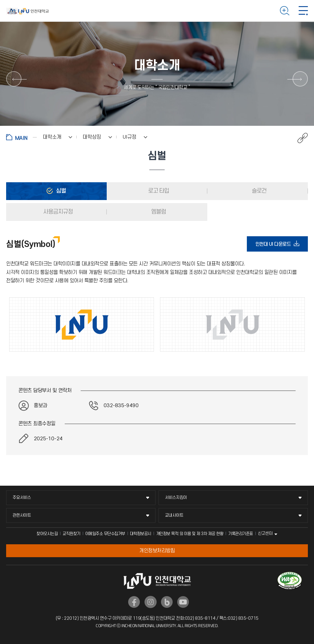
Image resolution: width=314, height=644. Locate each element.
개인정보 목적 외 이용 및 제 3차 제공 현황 (190, 534)
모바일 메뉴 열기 (303, 11)
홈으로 (21, 137)
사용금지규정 (57, 212)
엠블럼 (158, 212)
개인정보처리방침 (157, 551)
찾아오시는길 (47, 534)
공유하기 (299, 138)
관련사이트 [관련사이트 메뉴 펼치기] (22, 515)
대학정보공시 (141, 534)
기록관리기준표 (241, 534)
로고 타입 (158, 191)
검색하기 (285, 11)
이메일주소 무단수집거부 (105, 534)
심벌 (60, 191)
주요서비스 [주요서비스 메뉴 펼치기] (22, 497)
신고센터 (265, 533)
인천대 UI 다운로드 (275, 244)
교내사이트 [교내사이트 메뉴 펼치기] (174, 515)
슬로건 (258, 191)
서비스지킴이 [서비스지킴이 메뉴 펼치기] (176, 497)
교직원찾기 (71, 534)
